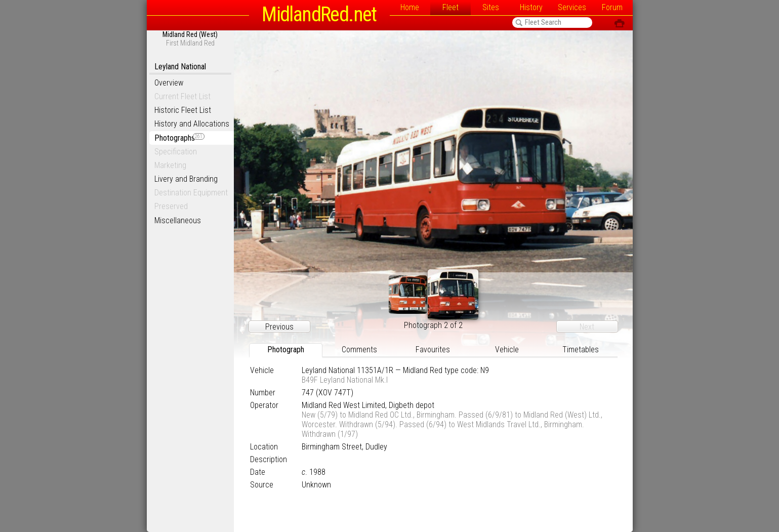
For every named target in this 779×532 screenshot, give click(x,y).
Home (410, 7)
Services (572, 7)
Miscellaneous (178, 220)
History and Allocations (192, 124)
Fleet (450, 7)
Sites (491, 7)
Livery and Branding (186, 179)
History (531, 7)
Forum (612, 7)
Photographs (179, 138)
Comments (359, 350)
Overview (169, 83)
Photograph (286, 350)
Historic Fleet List (183, 110)
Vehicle (507, 350)
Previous (279, 327)
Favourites (433, 350)
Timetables (581, 350)
